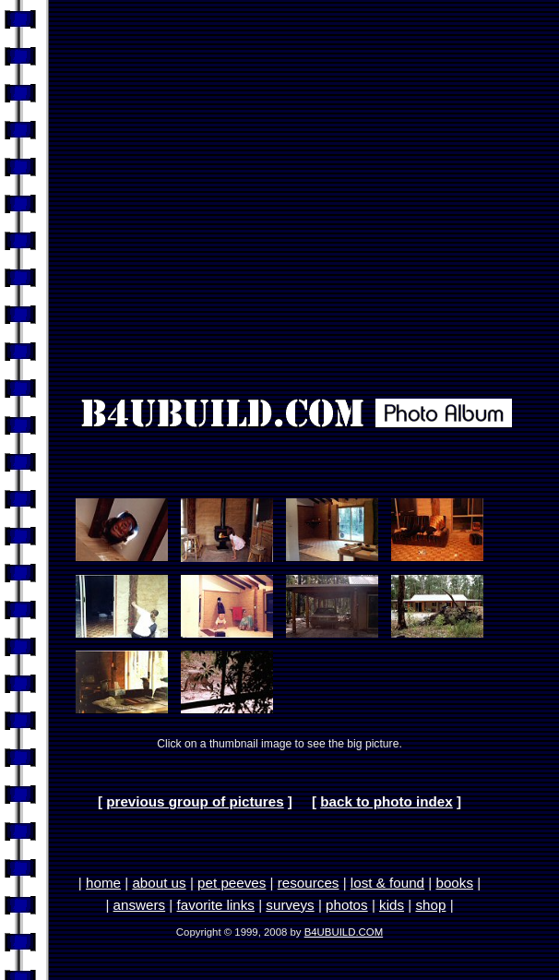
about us (159, 883)
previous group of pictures (195, 801)
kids (392, 905)
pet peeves (232, 883)
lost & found (387, 883)
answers (140, 905)
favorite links (216, 905)
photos (347, 905)
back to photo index (386, 801)
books (454, 883)
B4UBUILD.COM (344, 932)
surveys (290, 905)
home (103, 883)
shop (430, 905)
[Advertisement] (275, 187)
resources (309, 883)
